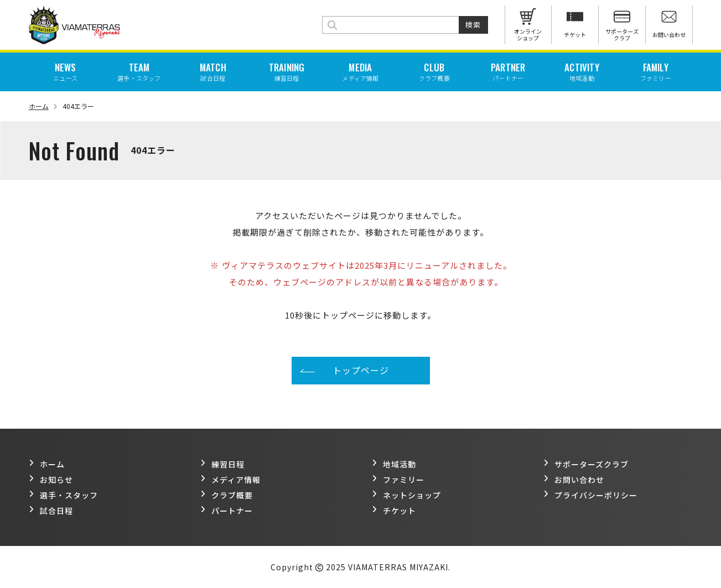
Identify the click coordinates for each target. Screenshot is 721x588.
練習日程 (222, 464)
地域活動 (394, 464)
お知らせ (51, 480)
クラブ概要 (227, 495)
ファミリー (398, 480)
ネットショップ (406, 495)
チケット (394, 511)
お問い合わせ (574, 480)
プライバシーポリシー (590, 495)
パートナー (227, 511)
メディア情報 (230, 480)
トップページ (361, 370)
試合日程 (51, 511)
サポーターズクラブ (586, 464)
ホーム (43, 106)
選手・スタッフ (63, 495)
